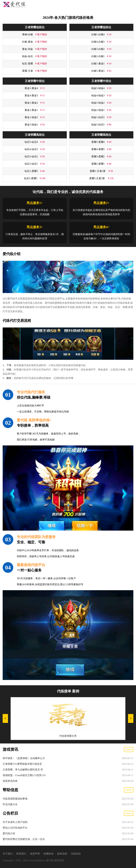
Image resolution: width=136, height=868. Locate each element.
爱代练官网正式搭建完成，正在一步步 (24, 839)
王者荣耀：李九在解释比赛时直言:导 (23, 770)
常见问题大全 (10, 804)
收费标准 (49, 854)
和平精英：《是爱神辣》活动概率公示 (24, 758)
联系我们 (21, 854)
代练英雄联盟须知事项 (15, 799)
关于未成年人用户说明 (15, 822)
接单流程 (62, 854)
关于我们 (8, 854)
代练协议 (76, 854)
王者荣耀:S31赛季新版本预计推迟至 (22, 764)
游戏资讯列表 (10, 781)
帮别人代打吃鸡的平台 (15, 828)
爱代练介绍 (9, 833)
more (129, 749)
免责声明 (35, 854)
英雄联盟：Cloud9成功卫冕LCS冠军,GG (24, 775)
